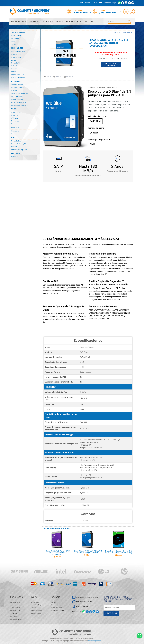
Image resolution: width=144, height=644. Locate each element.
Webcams (15, 118)
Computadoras (16, 35)
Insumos (14, 134)
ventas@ (87, 597)
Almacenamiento (17, 99)
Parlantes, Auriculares (19, 88)
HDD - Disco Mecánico (125, 32)
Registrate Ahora (57, 608)
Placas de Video (17, 63)
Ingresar (54, 602)
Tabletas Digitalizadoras (20, 93)
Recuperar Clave (57, 605)
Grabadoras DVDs (17, 75)
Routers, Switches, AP (19, 144)
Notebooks (15, 38)
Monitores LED (16, 112)
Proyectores (15, 121)
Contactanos (82, 13)
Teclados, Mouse (17, 85)
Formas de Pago (107, 2)
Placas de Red (16, 141)
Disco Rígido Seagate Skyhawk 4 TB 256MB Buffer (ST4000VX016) (118, 552)
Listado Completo (16, 619)
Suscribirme (111, 613)
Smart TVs (15, 115)
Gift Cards (90, 22)
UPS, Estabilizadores (18, 96)
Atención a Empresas (38, 605)
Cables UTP (15, 147)
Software (14, 44)
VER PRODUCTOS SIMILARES (111, 64)
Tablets (14, 41)
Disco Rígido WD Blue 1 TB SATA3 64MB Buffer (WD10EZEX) (88, 552)
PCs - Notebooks (18, 22)
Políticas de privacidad (95, 641)
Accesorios (48, 22)
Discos (13, 60)
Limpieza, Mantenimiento (20, 105)
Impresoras (15, 131)
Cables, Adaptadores (18, 102)
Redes (80, 22)
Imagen (59, 22)
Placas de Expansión (18, 78)
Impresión (70, 22)
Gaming (14, 90)
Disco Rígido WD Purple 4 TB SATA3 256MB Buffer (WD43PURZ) (58, 553)
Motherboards (16, 54)
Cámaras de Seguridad (19, 150)
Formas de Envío (89, 2)
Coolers (14, 72)
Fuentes (14, 69)
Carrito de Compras (58, 610)
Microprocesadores (18, 51)
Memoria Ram (16, 57)
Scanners (15, 124)
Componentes (34, 22)
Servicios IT (34, 608)
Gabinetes (15, 66)
